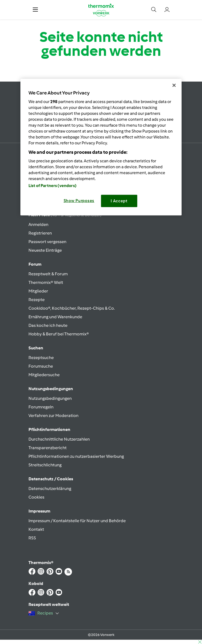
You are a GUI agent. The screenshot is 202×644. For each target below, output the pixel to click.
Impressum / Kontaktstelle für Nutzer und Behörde (77, 521)
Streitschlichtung (45, 465)
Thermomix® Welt (46, 282)
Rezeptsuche (41, 358)
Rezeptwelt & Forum (48, 274)
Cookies (36, 497)
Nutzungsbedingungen (50, 398)
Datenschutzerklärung (50, 489)
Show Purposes (79, 201)
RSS (32, 538)
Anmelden (38, 224)
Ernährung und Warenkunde (55, 317)
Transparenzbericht (48, 448)
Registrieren (40, 233)
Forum (35, 264)
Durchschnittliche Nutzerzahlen (59, 439)
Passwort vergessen (47, 242)
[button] (35, 10)
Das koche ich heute (48, 325)
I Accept (119, 201)
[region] (101, 147)
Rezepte (37, 300)
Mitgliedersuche (44, 375)
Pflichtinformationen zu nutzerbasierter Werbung (76, 456)
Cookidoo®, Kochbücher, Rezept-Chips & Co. (72, 308)
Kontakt (36, 529)
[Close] (174, 85)
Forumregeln (41, 407)
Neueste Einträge (45, 250)
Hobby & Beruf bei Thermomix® (59, 334)
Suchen (36, 348)
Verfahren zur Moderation (53, 416)
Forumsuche (41, 366)
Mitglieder (38, 291)
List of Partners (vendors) (53, 186)
